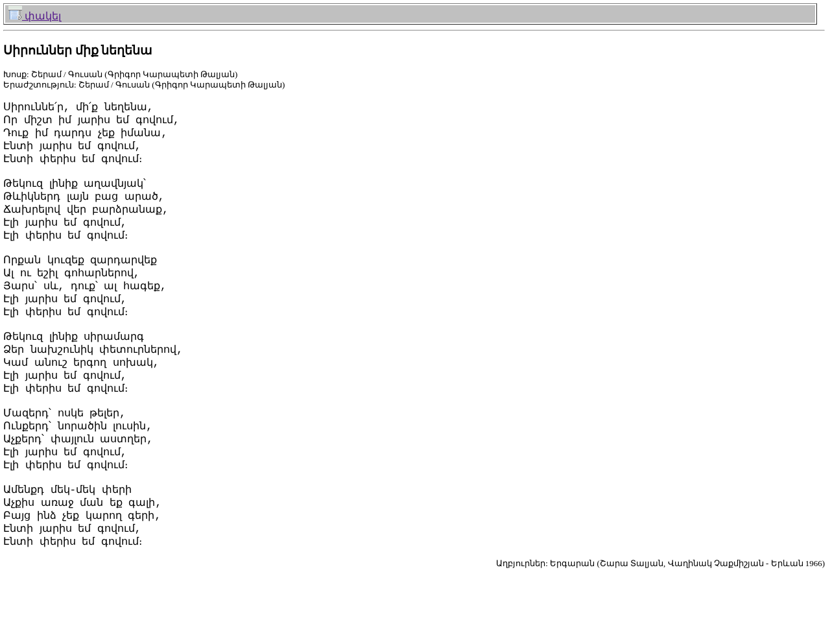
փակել (35, 16)
